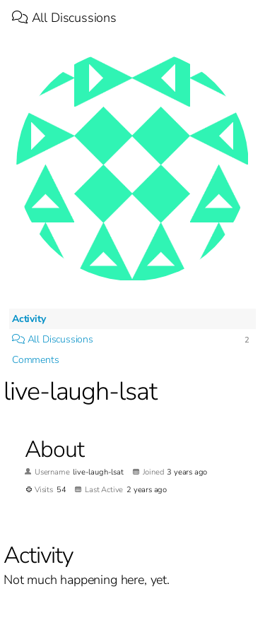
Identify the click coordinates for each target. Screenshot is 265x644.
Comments (36, 360)
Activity (29, 319)
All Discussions (64, 18)
